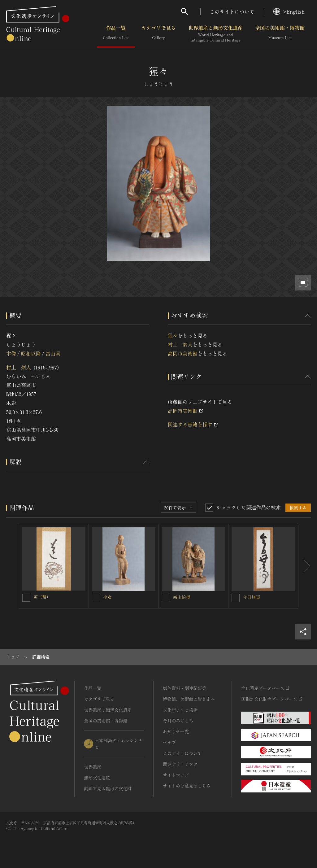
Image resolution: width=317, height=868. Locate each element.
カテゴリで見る (158, 34)
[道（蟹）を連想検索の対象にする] (26, 598)
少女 (107, 597)
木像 (11, 353)
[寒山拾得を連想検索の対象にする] (166, 598)
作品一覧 (116, 34)
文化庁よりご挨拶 (180, 710)
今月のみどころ (178, 721)
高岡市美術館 (183, 353)
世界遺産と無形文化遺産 (215, 34)
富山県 (53, 353)
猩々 (173, 335)
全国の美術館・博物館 (280, 34)
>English (289, 11)
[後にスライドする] (305, 566)
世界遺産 (93, 767)
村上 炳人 (19, 367)
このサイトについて (232, 11)
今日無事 (251, 597)
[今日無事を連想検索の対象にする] (236, 598)
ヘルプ (169, 742)
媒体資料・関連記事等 (185, 688)
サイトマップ (176, 775)
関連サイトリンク (180, 764)
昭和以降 (31, 353)
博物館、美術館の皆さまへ (189, 699)
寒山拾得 (182, 597)
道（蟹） (42, 597)
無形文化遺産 (97, 778)
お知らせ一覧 (176, 731)
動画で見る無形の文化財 (108, 788)
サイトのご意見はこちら (187, 786)
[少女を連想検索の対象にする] (96, 598)
